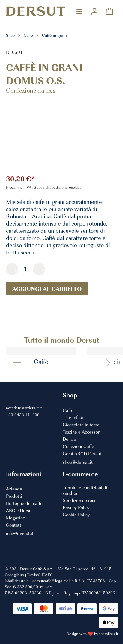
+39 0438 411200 (23, 415)
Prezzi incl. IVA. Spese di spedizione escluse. (44, 187)
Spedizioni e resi (79, 500)
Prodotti (14, 496)
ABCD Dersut (19, 511)
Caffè (68, 410)
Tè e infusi (73, 418)
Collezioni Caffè (78, 446)
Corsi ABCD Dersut (82, 454)
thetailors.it (109, 634)
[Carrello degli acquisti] (109, 11)
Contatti (14, 525)
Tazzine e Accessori (82, 432)
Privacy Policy (76, 508)
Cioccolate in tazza (81, 425)
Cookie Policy (76, 515)
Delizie (69, 439)
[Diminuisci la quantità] (12, 269)
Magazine (16, 518)
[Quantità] (25, 269)
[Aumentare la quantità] (39, 269)
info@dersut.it (20, 534)
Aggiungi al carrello (47, 288)
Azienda (14, 489)
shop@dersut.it (78, 462)
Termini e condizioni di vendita (85, 490)
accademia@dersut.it (24, 408)
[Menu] (79, 11)
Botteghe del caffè (24, 503)
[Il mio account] (94, 11)
